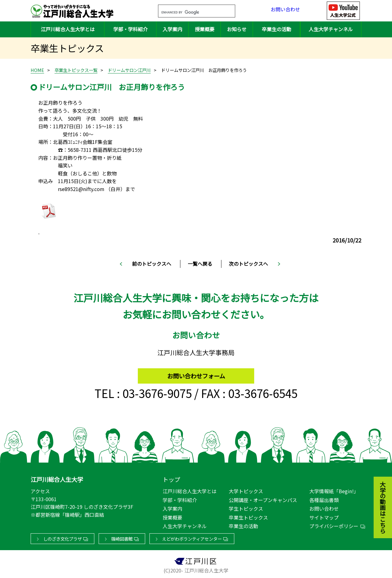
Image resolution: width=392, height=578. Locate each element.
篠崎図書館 (122, 537)
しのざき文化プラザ (62, 537)
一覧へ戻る (200, 264)
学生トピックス (246, 507)
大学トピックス (246, 490)
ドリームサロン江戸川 (129, 70)
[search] (189, 13)
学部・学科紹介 (130, 29)
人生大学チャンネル (331, 29)
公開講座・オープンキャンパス (263, 499)
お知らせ (237, 29)
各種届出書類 (324, 499)
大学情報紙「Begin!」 (334, 490)
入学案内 (172, 29)
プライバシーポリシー (334, 525)
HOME (37, 70)
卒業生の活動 (277, 29)
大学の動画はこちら (378, 474)
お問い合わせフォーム (196, 373)
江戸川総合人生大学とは (68, 29)
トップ (171, 478)
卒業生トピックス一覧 (76, 70)
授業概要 (205, 29)
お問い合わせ (285, 11)
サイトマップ (324, 516)
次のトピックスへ (248, 264)
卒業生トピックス (248, 516)
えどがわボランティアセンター (192, 537)
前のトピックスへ (152, 264)
